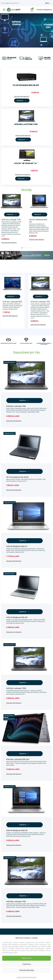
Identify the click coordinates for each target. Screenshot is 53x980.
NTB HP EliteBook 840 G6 (38, 221)
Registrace (48, 10)
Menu (47, 3)
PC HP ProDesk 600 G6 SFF (26, 85)
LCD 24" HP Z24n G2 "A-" (26, 163)
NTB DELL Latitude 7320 (16, 688)
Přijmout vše (26, 958)
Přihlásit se (40, 10)
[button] (22, 248)
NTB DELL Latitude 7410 (26, 124)
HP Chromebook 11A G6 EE (17, 477)
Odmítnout (27, 964)
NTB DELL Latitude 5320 (12, 302)
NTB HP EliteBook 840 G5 (17, 617)
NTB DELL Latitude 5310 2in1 (18, 759)
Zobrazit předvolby (26, 970)
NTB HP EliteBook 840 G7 (17, 546)
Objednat (21, 101)
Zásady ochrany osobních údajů (26, 977)
